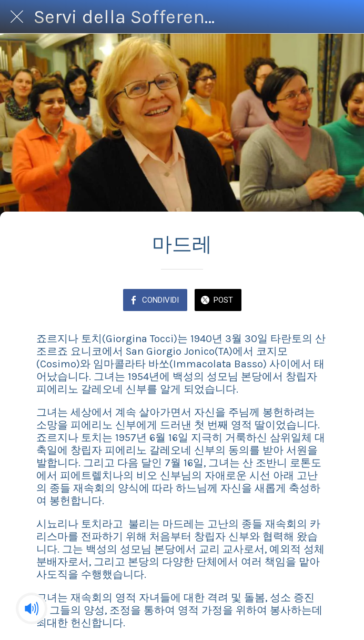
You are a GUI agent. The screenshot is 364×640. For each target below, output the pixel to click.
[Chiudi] (17, 17)
